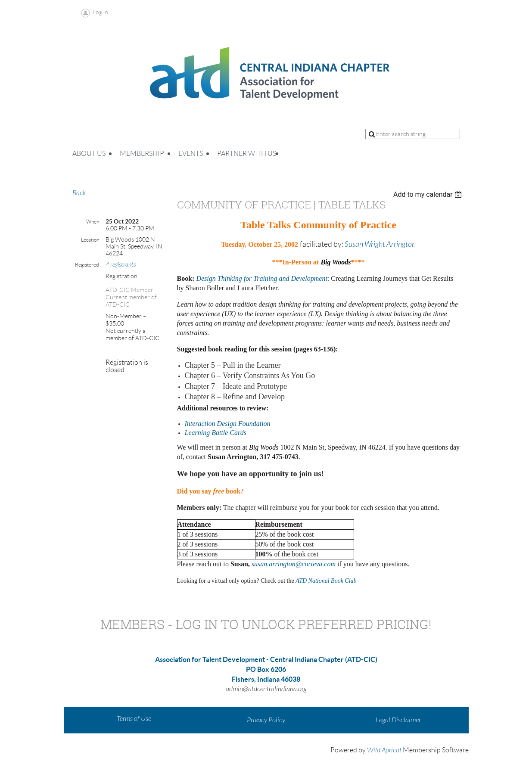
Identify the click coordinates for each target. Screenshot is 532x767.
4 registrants (121, 265)
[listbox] (429, 194)
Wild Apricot (384, 750)
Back (79, 193)
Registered (87, 265)
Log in (100, 12)
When (93, 222)
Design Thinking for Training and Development (261, 278)
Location (90, 240)
